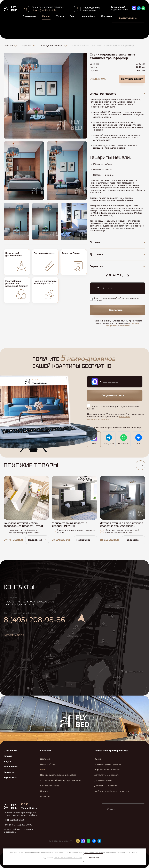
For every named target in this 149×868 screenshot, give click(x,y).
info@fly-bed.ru (15, 635)
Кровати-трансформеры (108, 764)
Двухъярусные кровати (107, 775)
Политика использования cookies (68, 858)
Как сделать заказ (50, 786)
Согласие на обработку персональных (61, 780)
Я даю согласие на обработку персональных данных (116, 299)
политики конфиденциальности (122, 324)
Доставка (45, 759)
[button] (120, 465)
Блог (72, 16)
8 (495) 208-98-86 (44, 10)
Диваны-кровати (103, 780)
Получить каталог (115, 395)
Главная (8, 46)
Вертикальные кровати (107, 770)
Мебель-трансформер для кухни (112, 791)
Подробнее (37, 540)
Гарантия (45, 796)
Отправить (118, 310)
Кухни (98, 759)
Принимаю (94, 858)
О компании (29, 16)
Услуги (60, 16)
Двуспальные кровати (106, 786)
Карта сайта (10, 777)
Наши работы (88, 16)
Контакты (107, 16)
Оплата (44, 791)
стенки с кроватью (100, 228)
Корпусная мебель (52, 46)
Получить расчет (132, 79)
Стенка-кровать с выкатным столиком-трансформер (103, 46)
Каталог (46, 16)
